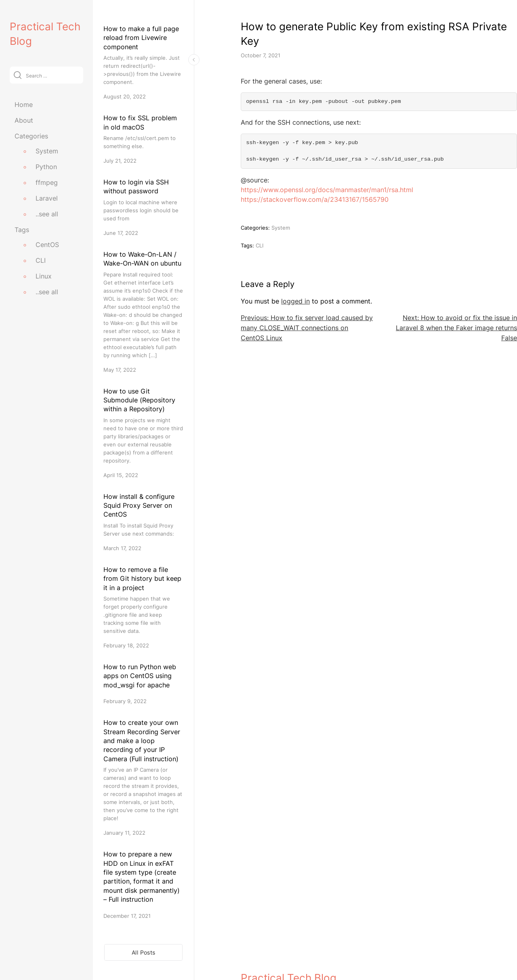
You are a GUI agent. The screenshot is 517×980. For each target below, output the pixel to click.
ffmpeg (47, 182)
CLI (41, 260)
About (24, 120)
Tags (22, 230)
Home (24, 105)
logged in (295, 301)
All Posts (143, 952)
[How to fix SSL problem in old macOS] (143, 139)
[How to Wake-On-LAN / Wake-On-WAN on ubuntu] (143, 312)
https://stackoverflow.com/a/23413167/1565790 (315, 199)
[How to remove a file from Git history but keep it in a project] (143, 607)
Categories (31, 136)
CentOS (47, 245)
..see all (47, 214)
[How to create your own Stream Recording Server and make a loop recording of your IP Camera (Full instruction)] (143, 777)
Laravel (47, 198)
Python (46, 167)
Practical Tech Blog (289, 939)
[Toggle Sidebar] (194, 60)
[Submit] (18, 75)
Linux (44, 276)
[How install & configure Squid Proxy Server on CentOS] (143, 522)
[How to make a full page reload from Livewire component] (143, 62)
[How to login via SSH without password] (143, 207)
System (47, 151)
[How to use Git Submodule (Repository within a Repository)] (143, 433)
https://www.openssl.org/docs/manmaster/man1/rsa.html (327, 190)
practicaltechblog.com (272, 956)
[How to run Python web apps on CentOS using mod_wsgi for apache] (143, 684)
